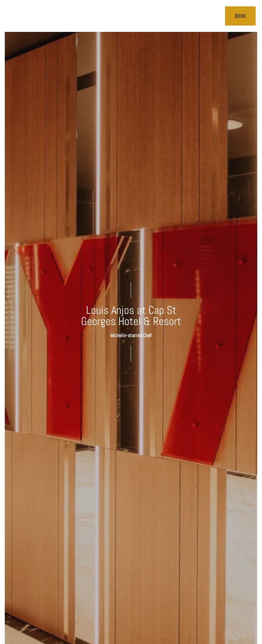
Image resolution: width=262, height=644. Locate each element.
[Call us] (216, 16)
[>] (11, 16)
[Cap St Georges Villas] (131, 16)
